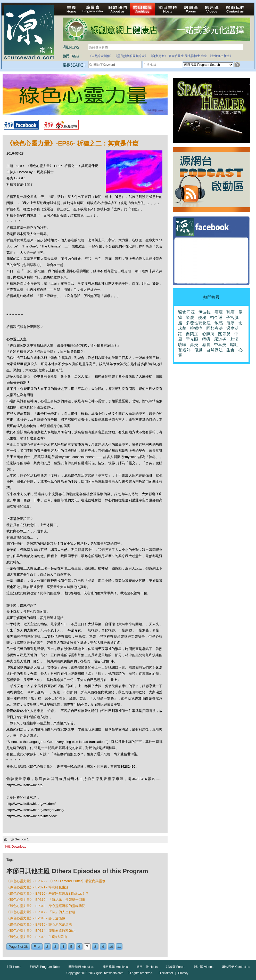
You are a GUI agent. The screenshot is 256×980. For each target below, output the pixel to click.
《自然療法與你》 (101, 56)
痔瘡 (206, 339)
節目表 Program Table (45, 967)
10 (111, 947)
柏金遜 (216, 318)
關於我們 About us (81, 967)
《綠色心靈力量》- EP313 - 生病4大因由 (37, 937)
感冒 (206, 345)
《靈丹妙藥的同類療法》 (131, 56)
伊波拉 (204, 312)
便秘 (202, 318)
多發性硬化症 (198, 323)
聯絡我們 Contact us (236, 967)
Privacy (183, 973)
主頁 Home (14, 967)
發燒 (190, 318)
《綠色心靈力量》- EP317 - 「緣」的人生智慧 (41, 912)
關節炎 (224, 334)
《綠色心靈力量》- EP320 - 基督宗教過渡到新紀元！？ (48, 893)
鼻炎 (194, 345)
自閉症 (192, 334)
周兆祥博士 (192, 56)
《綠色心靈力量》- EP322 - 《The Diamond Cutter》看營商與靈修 (56, 881)
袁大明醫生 (176, 56)
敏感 (219, 323)
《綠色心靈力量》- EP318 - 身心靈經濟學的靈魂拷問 (46, 906)
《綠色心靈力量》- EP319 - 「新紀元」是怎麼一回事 (46, 900)
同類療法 (214, 328)
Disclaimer (166, 973)
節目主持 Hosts (147, 967)
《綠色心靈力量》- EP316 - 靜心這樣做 (36, 918)
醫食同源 (186, 312)
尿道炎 (220, 339)
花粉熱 (184, 350)
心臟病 (208, 334)
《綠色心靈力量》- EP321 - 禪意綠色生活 (38, 887)
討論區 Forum (176, 967)
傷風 (198, 350)
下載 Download (15, 846)
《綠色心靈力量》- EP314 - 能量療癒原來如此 (41, 931)
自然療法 (214, 350)
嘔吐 (234, 345)
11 (119, 947)
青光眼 (192, 339)
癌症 (204, 56)
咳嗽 (182, 345)
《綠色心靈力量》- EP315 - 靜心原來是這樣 (39, 924)
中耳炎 (220, 345)
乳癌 (230, 312)
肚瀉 (234, 339)
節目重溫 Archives (115, 967)
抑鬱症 (196, 328)
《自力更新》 (158, 56)
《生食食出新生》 (220, 56)
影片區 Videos (204, 967)
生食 (230, 350)
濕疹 (230, 323)
